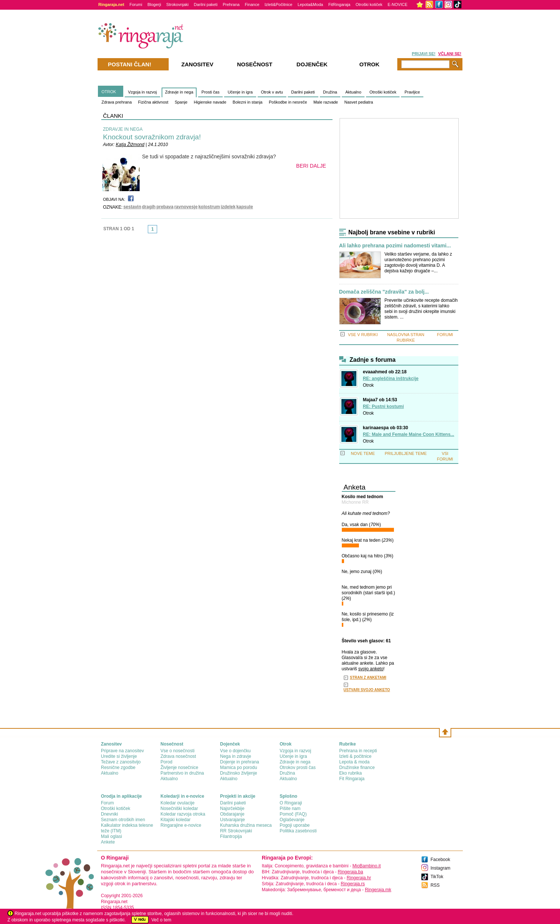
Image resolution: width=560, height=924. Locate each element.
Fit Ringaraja (352, 779)
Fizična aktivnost (153, 102)
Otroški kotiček (369, 4)
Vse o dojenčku (235, 751)
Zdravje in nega (179, 92)
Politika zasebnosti (298, 831)
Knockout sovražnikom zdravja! (152, 137)
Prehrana (231, 4)
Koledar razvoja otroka (183, 814)
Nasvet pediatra (359, 102)
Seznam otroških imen (123, 820)
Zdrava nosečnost (178, 756)
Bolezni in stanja (248, 102)
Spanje (181, 102)
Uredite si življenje (119, 756)
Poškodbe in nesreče (288, 102)
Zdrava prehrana (117, 102)
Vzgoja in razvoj (143, 92)
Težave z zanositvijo (121, 762)
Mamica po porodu (238, 768)
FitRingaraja (339, 4)
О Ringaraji (291, 803)
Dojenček (312, 64)
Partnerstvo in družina (182, 773)
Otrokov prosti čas (298, 768)
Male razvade (326, 102)
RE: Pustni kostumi (384, 406)
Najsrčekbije (232, 808)
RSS (435, 885)
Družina (330, 92)
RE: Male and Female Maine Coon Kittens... (409, 434)
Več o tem (161, 920)
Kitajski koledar (176, 820)
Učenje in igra (240, 92)
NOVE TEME (363, 453)
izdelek (228, 207)
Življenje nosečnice (179, 768)
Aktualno (353, 92)
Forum (107, 803)
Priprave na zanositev (122, 751)
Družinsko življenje (238, 773)
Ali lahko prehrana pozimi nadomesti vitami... (395, 246)
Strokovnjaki (178, 4)
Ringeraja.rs (353, 884)
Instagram (440, 868)
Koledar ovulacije (177, 803)
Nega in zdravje (236, 756)
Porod (166, 762)
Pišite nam (290, 808)
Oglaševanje (292, 820)
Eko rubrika (351, 773)
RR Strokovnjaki (236, 831)
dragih (149, 207)
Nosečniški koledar (179, 808)
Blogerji (154, 4)
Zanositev (197, 64)
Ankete (108, 842)
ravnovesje (186, 207)
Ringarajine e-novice (181, 825)
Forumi (136, 4)
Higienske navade (210, 102)
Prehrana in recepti (358, 751)
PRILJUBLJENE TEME (406, 453)
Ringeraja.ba (350, 872)
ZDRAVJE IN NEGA (123, 129)
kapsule (245, 207)
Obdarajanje (232, 814)
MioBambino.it (366, 866)
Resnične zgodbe (118, 768)
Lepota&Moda (310, 4)
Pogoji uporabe (295, 825)
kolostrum (209, 207)
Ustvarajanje (233, 820)
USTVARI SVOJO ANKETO (367, 690)
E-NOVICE (397, 4)
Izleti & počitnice (355, 756)
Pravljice (412, 92)
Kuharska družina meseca (246, 825)
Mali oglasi (112, 836)
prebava (165, 207)
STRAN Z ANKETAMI (368, 678)
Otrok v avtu (272, 92)
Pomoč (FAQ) (293, 814)
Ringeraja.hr (359, 878)
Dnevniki (109, 814)
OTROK (109, 92)
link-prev (146, 231)
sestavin (132, 207)
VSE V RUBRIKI (363, 335)
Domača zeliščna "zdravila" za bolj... (384, 292)
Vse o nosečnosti (177, 751)
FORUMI (445, 335)
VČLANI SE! (450, 54)
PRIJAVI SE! (424, 54)
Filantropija (231, 836)
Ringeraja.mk (378, 890)
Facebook (440, 860)
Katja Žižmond (130, 145)
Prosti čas (210, 92)
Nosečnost (254, 64)
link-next (159, 231)
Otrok (368, 385)
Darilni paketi (206, 4)
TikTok (437, 877)
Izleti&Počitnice (279, 4)
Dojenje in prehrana (240, 762)
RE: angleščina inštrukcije (391, 379)
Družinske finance (357, 768)
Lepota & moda (354, 762)
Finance (252, 4)
